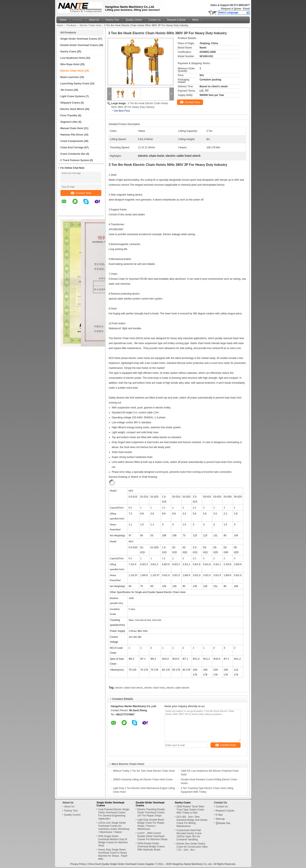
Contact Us (154, 20)
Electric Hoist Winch (72, 109)
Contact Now (81, 193)
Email (246, 9)
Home (63, 20)
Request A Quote (231, 9)
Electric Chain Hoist (90, 25)
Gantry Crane (68, 52)
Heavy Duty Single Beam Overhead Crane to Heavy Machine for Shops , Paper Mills (113, 854)
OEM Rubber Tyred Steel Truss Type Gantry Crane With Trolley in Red (190, 810)
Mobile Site (223, 823)
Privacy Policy (78, 864)
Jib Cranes (67, 90)
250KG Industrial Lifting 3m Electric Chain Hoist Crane (143, 780)
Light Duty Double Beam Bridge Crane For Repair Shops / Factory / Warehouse (151, 824)
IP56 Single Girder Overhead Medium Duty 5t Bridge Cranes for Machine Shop (113, 841)
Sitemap (220, 819)
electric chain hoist (154, 688)
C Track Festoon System (75, 160)
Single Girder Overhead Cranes (79, 39)
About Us (94, 20)
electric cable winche (178, 688)
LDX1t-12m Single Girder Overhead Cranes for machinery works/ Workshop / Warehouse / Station (114, 827)
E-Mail (219, 815)
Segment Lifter (69, 122)
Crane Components (72, 141)
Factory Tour (112, 20)
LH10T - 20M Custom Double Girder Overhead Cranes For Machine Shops (152, 836)
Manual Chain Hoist (72, 128)
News (195, 20)
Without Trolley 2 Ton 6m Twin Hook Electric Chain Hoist (144, 771)
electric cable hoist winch (129, 688)
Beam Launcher (70, 77)
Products (78, 20)
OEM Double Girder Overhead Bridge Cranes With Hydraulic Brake (151, 847)
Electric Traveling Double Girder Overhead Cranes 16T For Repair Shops (151, 813)
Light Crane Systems (73, 96)
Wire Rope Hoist (70, 64)
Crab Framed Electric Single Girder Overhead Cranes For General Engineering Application (114, 814)
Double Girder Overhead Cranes (79, 45)
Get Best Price (122, 111)
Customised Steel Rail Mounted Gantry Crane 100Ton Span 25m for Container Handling (189, 835)
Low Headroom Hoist (73, 58)
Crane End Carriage (72, 147)
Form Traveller (69, 116)
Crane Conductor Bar (73, 154)
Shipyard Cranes (70, 103)
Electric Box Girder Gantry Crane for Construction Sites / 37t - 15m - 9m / (192, 847)
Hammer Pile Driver (72, 135)
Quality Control (134, 20)
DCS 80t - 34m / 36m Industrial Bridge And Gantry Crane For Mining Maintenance (192, 821)
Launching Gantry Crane (75, 84)
